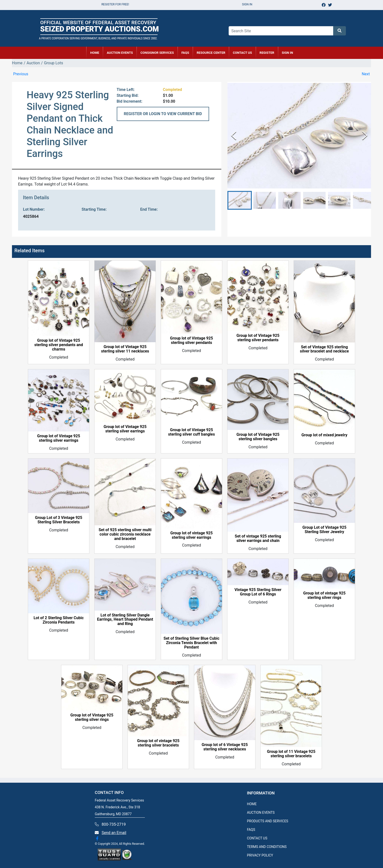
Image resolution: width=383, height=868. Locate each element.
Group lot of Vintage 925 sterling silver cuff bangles (191, 432)
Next (366, 74)
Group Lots (53, 63)
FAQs (185, 53)
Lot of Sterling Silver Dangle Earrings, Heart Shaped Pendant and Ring (125, 620)
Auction (33, 63)
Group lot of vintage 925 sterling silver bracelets (158, 743)
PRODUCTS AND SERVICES (268, 821)
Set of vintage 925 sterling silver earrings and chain (258, 538)
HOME (95, 53)
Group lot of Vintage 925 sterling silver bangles (258, 437)
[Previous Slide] (234, 136)
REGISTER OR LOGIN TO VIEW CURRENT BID (163, 114)
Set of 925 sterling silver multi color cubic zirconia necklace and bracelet (125, 534)
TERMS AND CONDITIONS (267, 847)
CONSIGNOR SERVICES (157, 53)
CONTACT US (242, 53)
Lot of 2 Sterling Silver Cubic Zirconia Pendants (59, 620)
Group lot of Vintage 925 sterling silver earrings (59, 438)
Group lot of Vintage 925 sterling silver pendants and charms (59, 345)
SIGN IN (287, 53)
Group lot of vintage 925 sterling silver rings (324, 595)
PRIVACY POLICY (260, 855)
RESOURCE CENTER (211, 53)
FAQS (251, 830)
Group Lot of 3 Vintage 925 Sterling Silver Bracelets (59, 520)
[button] (240, 200)
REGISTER (267, 53)
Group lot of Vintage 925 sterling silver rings (92, 717)
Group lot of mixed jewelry (324, 435)
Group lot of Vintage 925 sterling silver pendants (191, 341)
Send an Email (114, 833)
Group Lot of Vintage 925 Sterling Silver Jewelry (324, 530)
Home (17, 63)
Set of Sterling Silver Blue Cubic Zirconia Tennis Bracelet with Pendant (192, 643)
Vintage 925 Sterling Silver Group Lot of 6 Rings (258, 592)
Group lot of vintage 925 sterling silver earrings (191, 535)
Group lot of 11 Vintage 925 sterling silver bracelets (291, 754)
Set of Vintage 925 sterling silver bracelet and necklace (324, 349)
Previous (21, 74)
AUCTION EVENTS (120, 53)
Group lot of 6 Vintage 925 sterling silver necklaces (225, 747)
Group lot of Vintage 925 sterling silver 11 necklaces (125, 349)
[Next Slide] (365, 136)
